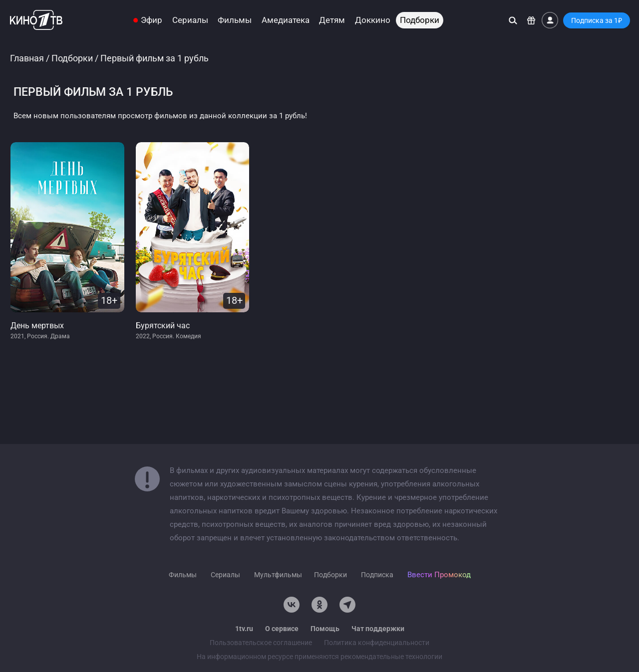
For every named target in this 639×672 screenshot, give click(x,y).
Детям (332, 20)
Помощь (325, 629)
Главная (27, 58)
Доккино (373, 20)
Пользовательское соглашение (261, 643)
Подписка (377, 575)
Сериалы (190, 20)
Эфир (152, 20)
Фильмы (235, 20)
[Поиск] (513, 20)
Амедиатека (286, 20)
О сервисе (282, 629)
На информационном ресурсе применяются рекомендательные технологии (319, 657)
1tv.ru (244, 629)
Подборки (420, 20)
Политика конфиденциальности (377, 643)
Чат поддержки (378, 629)
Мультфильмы (278, 575)
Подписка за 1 (597, 20)
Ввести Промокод (439, 575)
